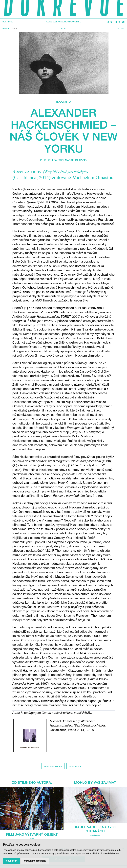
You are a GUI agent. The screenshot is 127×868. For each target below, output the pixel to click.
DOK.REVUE (8, 22)
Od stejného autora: (32, 782)
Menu (64, 28)
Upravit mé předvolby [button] (35, 861)
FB (111, 22)
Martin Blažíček (76, 160)
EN (123, 22)
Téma (32, 839)
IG (119, 22)
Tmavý (14, 29)
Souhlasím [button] (12, 861)
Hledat (121, 28)
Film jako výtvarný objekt (32, 834)
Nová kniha (63, 102)
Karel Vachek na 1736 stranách (95, 829)
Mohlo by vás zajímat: (95, 782)
